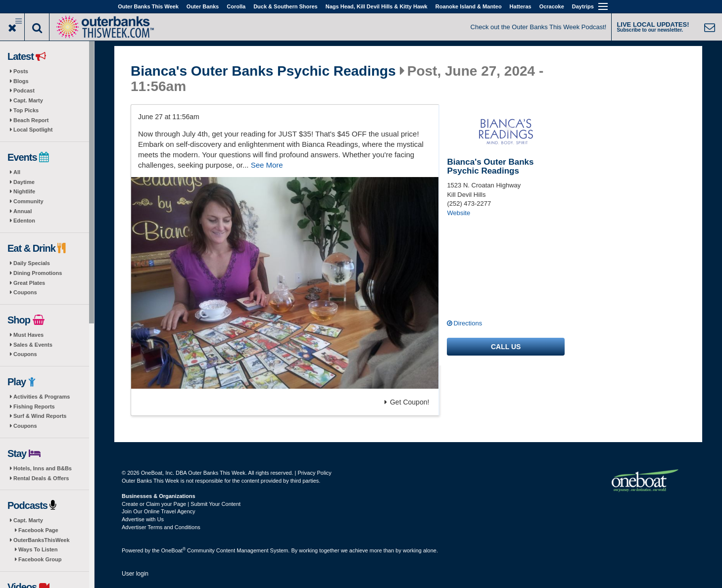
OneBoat (174, 550)
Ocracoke (552, 6)
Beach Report (31, 120)
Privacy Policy (314, 473)
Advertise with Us (143, 519)
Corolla (236, 6)
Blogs (21, 81)
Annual (23, 211)
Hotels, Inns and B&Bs (43, 468)
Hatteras (521, 6)
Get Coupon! (407, 402)
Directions (468, 323)
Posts (21, 71)
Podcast (24, 90)
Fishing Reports (34, 407)
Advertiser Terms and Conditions (161, 527)
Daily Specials (32, 263)
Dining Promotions (38, 273)
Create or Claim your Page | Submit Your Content (181, 504)
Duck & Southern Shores (286, 6)
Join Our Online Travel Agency (159, 511)
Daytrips (583, 6)
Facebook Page (38, 530)
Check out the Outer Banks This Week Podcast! (539, 27)
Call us (506, 347)
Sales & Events (33, 345)
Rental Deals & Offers (41, 478)
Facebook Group (40, 559)
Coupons (25, 292)
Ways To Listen (38, 549)
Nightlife (24, 191)
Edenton (24, 221)
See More (267, 165)
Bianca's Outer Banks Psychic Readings (263, 71)
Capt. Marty (28, 100)
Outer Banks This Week (148, 6)
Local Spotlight (33, 130)
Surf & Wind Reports (40, 416)
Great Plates (29, 283)
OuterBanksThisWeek (42, 540)
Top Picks (26, 110)
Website (458, 213)
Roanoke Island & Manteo (469, 6)
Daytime (24, 182)
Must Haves (28, 335)
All (17, 172)
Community (28, 201)
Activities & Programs (42, 397)
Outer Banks (203, 6)
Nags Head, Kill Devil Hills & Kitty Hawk (377, 6)
